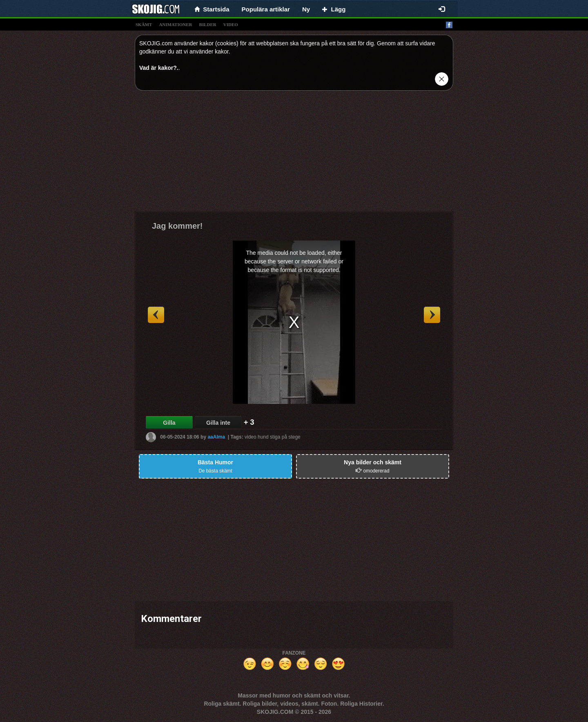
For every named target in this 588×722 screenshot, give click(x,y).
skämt (144, 25)
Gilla (169, 423)
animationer (175, 25)
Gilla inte (218, 423)
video (231, 25)
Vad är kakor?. (159, 68)
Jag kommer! (177, 226)
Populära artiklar (266, 9)
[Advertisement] (294, 154)
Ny (306, 9)
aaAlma (216, 437)
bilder (208, 25)
